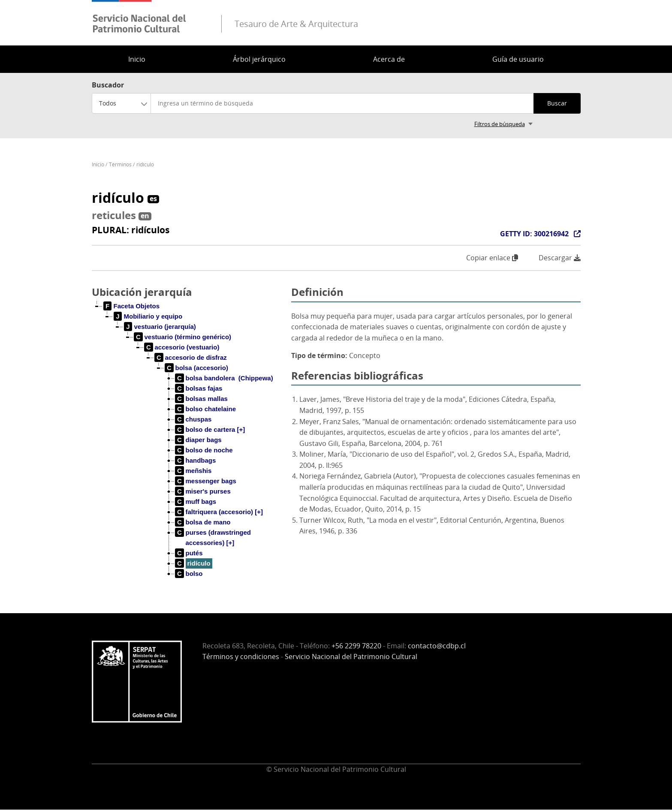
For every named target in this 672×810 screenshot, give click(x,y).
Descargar (560, 258)
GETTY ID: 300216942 (534, 234)
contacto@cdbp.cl (437, 646)
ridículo (145, 164)
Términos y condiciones (241, 656)
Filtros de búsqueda (500, 124)
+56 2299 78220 (356, 646)
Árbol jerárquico (259, 59)
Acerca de (389, 59)
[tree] (188, 447)
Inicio (137, 59)
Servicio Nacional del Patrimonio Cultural (351, 656)
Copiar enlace (492, 258)
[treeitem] (132, 306)
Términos (120, 164)
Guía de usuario (518, 59)
